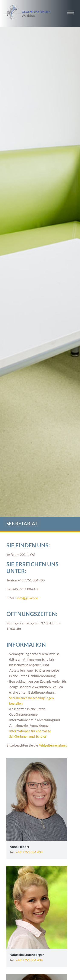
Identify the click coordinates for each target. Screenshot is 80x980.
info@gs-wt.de (27, 598)
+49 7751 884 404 (29, 852)
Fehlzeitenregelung (53, 745)
